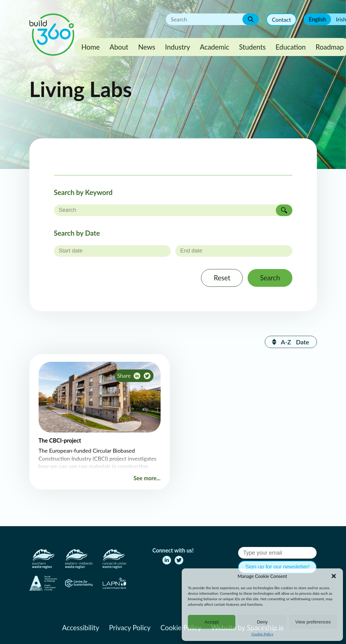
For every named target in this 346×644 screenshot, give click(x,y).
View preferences (313, 622)
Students (252, 47)
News (147, 47)
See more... (147, 478)
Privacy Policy (130, 628)
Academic (215, 47)
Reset (221, 278)
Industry (178, 47)
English (317, 19)
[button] (334, 576)
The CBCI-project (60, 441)
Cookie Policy (262, 634)
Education (291, 47)
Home (91, 47)
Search (270, 278)
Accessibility (81, 628)
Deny (262, 622)
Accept (212, 622)
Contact (281, 20)
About (119, 47)
